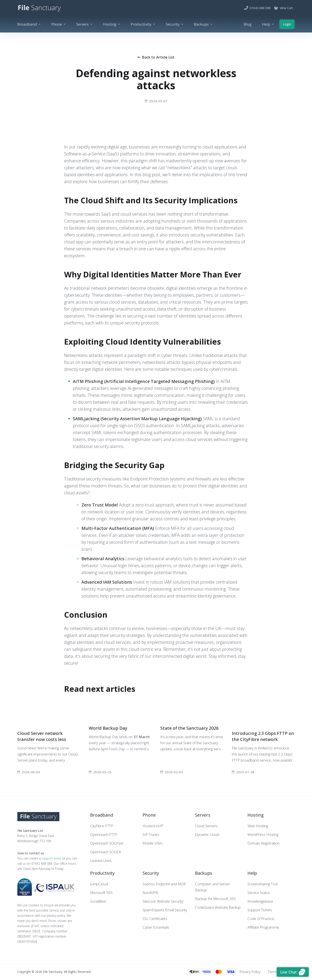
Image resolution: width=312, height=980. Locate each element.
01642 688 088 (42, 864)
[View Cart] (284, 8)
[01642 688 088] (257, 8)
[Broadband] (29, 24)
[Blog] (248, 24)
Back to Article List (156, 57)
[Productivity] (143, 24)
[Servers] (84, 24)
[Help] (268, 24)
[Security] (175, 24)
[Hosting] (112, 24)
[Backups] (203, 24)
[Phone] (59, 24)
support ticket (51, 858)
